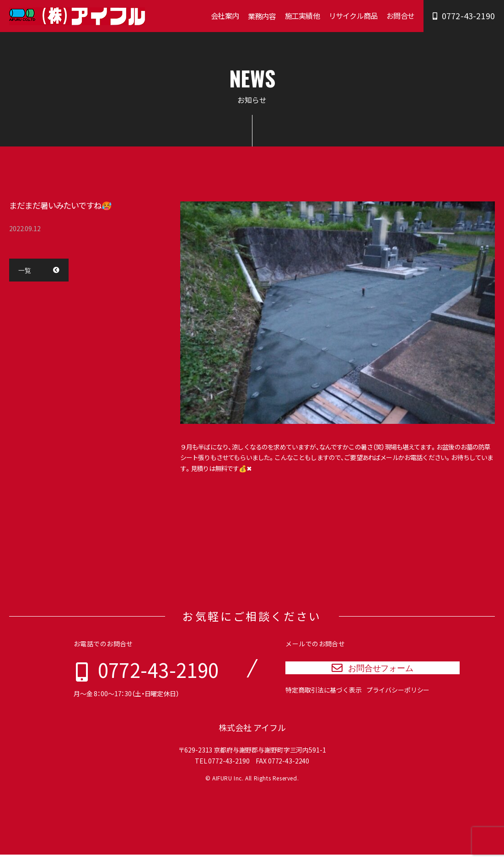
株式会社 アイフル (252, 734)
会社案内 (225, 16)
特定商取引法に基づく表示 (323, 700)
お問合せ (400, 16)
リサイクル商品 (353, 16)
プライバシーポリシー (398, 700)
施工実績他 (302, 16)
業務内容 (262, 16)
